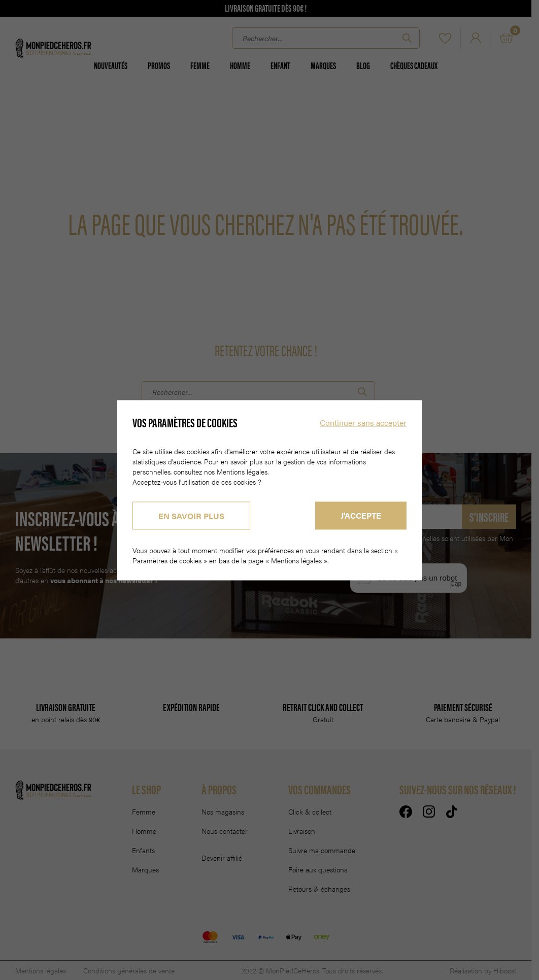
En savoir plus (191, 515)
